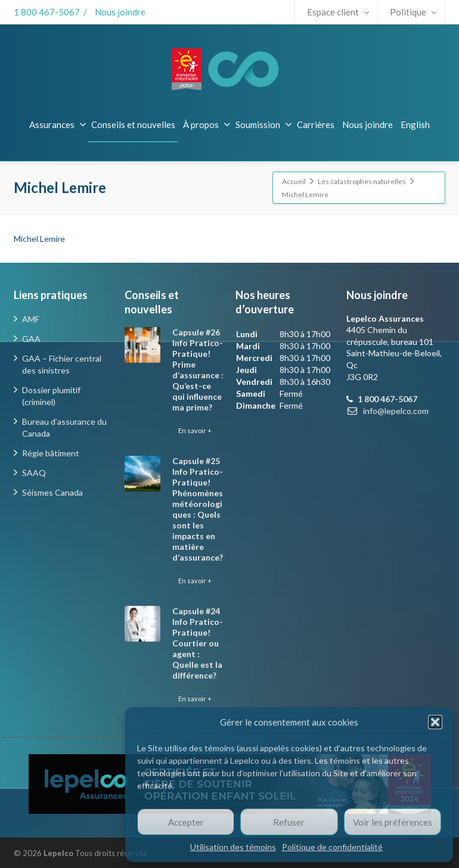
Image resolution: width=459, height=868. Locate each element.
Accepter (186, 822)
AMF (31, 319)
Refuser (289, 822)
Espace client (338, 12)
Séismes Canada (52, 492)
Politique (413, 12)
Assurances (58, 125)
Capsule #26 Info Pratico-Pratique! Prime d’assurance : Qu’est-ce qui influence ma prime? (198, 370)
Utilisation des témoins (233, 847)
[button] (435, 722)
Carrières (316, 125)
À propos (207, 125)
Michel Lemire (39, 239)
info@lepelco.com (396, 411)
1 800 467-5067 (47, 12)
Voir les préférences (393, 822)
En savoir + (195, 430)
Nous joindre (120, 12)
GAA (31, 339)
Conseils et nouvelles (133, 125)
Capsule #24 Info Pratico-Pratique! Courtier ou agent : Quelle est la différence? (198, 643)
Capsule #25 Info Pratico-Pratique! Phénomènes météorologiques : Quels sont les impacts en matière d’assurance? (198, 509)
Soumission (264, 125)
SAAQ (34, 473)
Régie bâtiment (51, 453)
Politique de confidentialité (332, 847)
